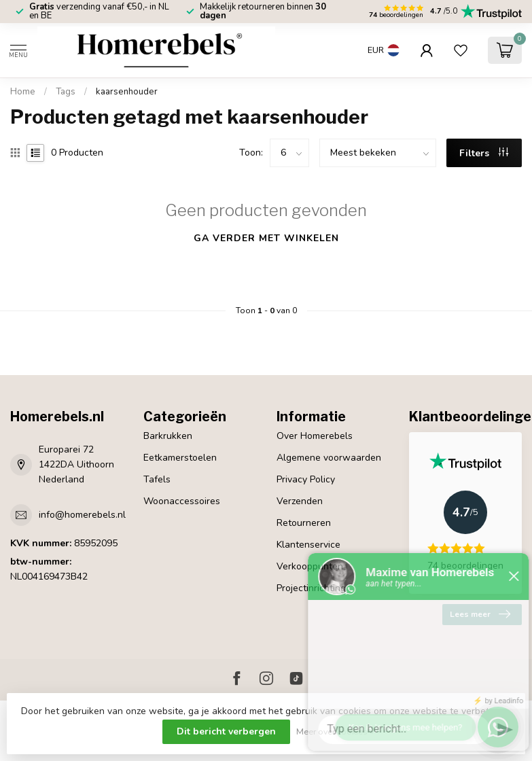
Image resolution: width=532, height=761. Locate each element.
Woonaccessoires (182, 501)
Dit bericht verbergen (226, 731)
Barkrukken (168, 436)
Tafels (157, 479)
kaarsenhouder (127, 92)
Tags (66, 92)
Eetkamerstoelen (180, 458)
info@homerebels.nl (82, 515)
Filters (484, 153)
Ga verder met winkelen (266, 238)
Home (23, 92)
